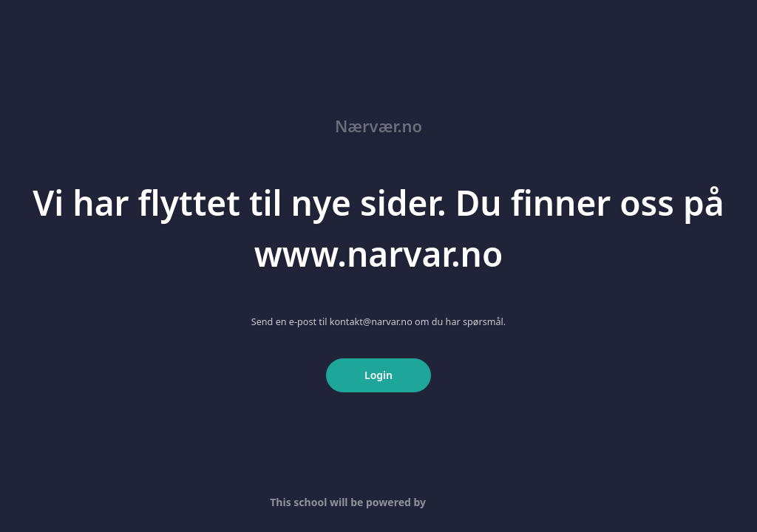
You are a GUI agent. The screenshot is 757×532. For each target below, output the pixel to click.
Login (378, 375)
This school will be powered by (378, 502)
